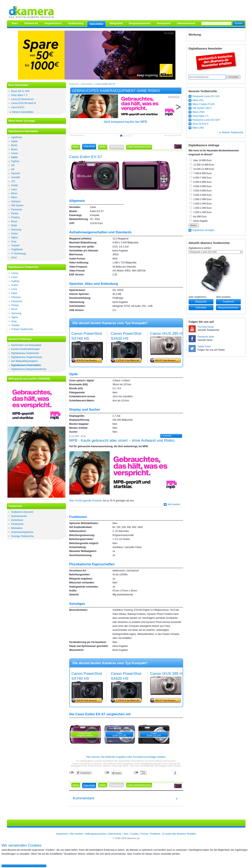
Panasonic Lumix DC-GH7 (206, 120)
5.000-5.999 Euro (201, 182)
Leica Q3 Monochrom (23, 99)
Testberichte (31, 23)
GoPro (15, 285)
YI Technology (19, 254)
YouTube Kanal (206, 327)
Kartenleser (17, 520)
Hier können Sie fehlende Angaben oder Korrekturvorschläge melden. (126, 757)
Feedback (155, 834)
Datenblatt (201, 308)
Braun (14, 149)
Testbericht (228, 302)
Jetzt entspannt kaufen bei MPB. (126, 122)
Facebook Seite (206, 337)
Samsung (16, 230)
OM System (17, 205)
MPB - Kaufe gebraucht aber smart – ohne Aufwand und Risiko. (122, 440)
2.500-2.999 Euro (201, 199)
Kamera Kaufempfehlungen (26, 349)
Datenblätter (96, 24)
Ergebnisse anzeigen (204, 230)
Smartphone (164, 23)
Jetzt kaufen (174, 504)
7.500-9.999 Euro (201, 173)
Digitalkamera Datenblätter (26, 365)
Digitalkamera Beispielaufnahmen (29, 369)
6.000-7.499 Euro (201, 178)
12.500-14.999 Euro (202, 165)
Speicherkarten (19, 516)
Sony (14, 242)
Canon (15, 153)
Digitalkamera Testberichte (25, 353)
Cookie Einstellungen (35, 866)
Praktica (15, 217)
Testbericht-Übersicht (22, 512)
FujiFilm (15, 161)
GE (13, 165)
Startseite (74, 84)
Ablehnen (7, 866)
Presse (144, 834)
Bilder (103, 147)
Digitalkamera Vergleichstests (27, 357)
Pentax (15, 213)
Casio (14, 157)
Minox (14, 193)
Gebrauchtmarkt (186, 23)
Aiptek (14, 141)
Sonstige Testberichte (23, 536)
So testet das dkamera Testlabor (179, 834)
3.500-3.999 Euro (201, 191)
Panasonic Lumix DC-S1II (206, 96)
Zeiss (14, 257)
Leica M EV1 (18, 107)
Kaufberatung (76, 23)
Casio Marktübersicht (139, 147)
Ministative (17, 528)
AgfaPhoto (17, 137)
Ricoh (14, 222)
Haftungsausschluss (96, 834)
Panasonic (17, 210)
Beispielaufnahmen (140, 23)
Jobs (126, 834)
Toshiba (15, 325)
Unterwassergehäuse (22, 532)
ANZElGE (167, 436)
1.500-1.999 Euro (201, 208)
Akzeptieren (18, 866)
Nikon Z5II (198, 100)
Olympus (16, 201)
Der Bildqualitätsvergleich (25, 361)
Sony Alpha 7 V (19, 95)
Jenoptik (16, 177)
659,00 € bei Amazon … (88, 360)
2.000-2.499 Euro (201, 204)
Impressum (62, 834)
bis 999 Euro (198, 217)
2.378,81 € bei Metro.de (128, 360)
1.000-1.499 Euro (201, 212)
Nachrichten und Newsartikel (26, 345)
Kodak (15, 185)
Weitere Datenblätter (23, 112)
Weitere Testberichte (233, 132)
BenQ (14, 145)
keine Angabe (199, 221)
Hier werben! (76, 834)
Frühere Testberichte (22, 329)
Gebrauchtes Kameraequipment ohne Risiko (116, 91)
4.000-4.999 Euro (201, 186)
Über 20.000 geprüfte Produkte (86, 501)
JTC (13, 181)
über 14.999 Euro (201, 160)
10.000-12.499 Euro (202, 169)
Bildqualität (116, 23)
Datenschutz (115, 834)
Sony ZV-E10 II (201, 124)
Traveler (16, 246)
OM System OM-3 (202, 108)
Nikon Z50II (199, 112)
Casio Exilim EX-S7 (105, 84)
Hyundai (16, 173)
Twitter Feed (204, 347)
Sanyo (15, 234)
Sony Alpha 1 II (201, 116)
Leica (14, 189)
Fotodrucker (18, 524)
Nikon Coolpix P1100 (204, 104)
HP (13, 169)
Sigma (15, 237)
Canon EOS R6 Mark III (24, 103)
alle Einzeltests (77, 135)
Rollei (14, 225)
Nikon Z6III (198, 128)
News (15, 23)
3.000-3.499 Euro (201, 195)
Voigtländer (17, 249)
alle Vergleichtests (173, 135)
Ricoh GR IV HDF (21, 91)
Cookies (134, 834)
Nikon (14, 197)
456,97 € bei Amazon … (167, 360)
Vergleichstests (53, 23)
